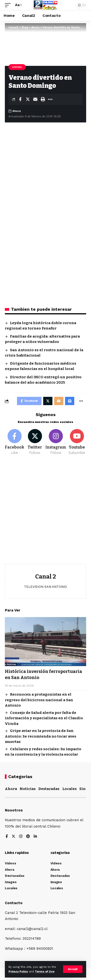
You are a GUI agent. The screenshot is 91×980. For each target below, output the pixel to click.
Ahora (17, 67)
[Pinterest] (28, 837)
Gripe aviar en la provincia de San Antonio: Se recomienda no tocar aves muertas (41, 736)
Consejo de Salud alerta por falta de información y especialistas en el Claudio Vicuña (44, 718)
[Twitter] (35, 442)
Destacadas (49, 789)
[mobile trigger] (9, 5)
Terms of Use (45, 972)
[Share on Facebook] (20, 99)
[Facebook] (15, 442)
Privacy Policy (18, 972)
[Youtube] (77, 442)
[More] (50, 99)
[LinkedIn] (35, 837)
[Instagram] (56, 442)
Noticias (28, 789)
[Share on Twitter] (28, 99)
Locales (70, 789)
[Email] (35, 99)
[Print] (43, 99)
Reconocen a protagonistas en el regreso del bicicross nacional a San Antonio (39, 700)
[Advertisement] (45, 513)
